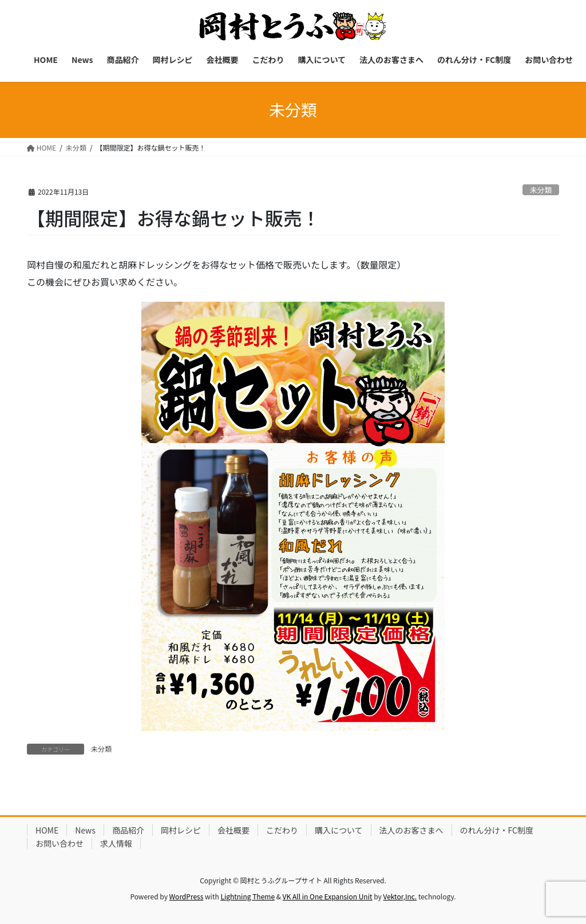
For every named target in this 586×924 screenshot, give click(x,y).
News (85, 830)
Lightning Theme (248, 896)
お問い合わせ (60, 843)
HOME (47, 830)
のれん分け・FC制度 (497, 830)
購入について (339, 830)
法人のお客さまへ (411, 830)
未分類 (541, 190)
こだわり (282, 830)
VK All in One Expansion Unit (328, 896)
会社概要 (233, 830)
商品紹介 (128, 830)
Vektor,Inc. (400, 896)
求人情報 (116, 843)
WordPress (187, 896)
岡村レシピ (181, 830)
